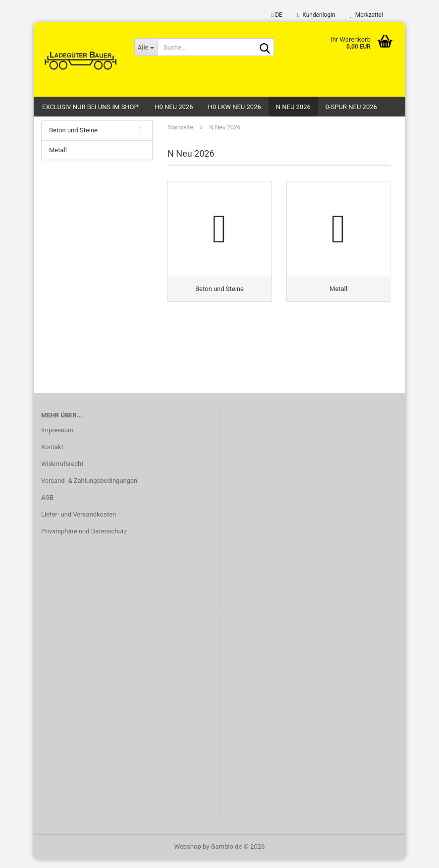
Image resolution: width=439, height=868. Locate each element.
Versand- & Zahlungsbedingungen (89, 489)
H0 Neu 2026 (174, 107)
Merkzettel (367, 15)
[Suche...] (146, 47)
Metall (58, 158)
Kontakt (52, 455)
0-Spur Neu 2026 (351, 107)
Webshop (188, 855)
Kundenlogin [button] (316, 15)
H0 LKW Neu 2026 (234, 107)
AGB (47, 506)
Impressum (57, 438)
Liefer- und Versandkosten (79, 523)
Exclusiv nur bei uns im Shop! (91, 107)
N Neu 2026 (293, 107)
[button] (277, 15)
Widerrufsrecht (62, 472)
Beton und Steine (73, 139)
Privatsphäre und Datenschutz (84, 540)
